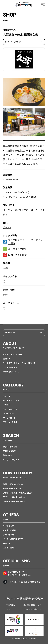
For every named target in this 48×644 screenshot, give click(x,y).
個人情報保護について (32, 605)
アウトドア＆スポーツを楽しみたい (17, 493)
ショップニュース (10, 409)
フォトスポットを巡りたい (14, 501)
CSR (9, 609)
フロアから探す (9, 451)
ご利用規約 (10, 605)
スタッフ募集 (8, 548)
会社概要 (7, 359)
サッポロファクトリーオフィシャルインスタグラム (17, 573)
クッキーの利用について (13, 539)
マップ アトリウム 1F (13, 42)
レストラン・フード (11, 400)
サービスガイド (9, 418)
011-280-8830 (10, 180)
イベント (7, 405)
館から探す (8, 455)
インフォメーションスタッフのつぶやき (22, 582)
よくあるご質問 (9, 530)
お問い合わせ (8, 535)
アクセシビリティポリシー (31, 609)
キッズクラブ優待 (15, 250)
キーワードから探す (11, 460)
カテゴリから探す (10, 447)
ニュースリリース (10, 367)
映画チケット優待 (15, 255)
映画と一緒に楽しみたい (13, 484)
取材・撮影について (11, 372)
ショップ (7, 396)
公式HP (7, 228)
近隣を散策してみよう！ (13, 488)
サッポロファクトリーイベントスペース (19, 363)
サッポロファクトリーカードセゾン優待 (23, 242)
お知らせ (7, 543)
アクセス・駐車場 (10, 422)
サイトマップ (8, 526)
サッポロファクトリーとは (14, 354)
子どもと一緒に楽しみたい (14, 497)
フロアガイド (8, 413)
